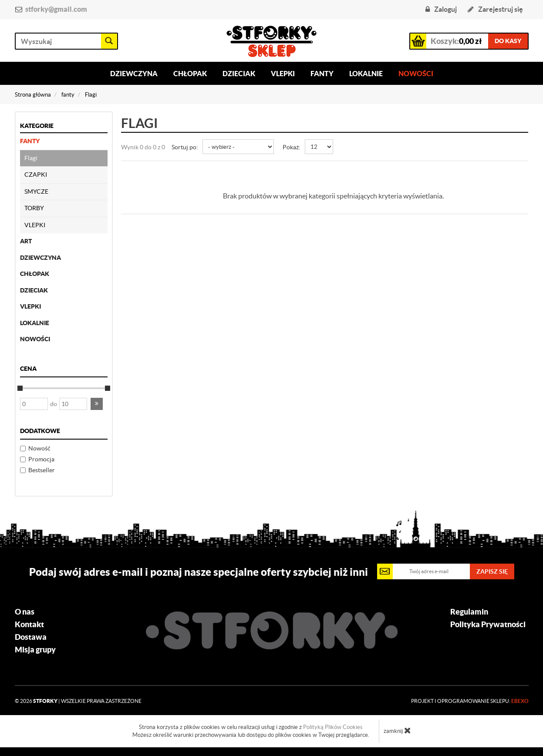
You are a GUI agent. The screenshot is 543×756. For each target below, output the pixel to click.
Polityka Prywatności (488, 625)
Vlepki (283, 74)
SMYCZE (36, 192)
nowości (35, 339)
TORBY (34, 208)
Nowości (416, 74)
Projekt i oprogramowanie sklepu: (470, 701)
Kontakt (29, 625)
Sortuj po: (185, 147)
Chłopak (190, 74)
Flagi (31, 158)
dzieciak (34, 290)
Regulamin (469, 612)
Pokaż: (292, 147)
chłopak (35, 274)
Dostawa (31, 637)
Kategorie (37, 126)
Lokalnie (366, 74)
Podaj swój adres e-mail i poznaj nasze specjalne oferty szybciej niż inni (199, 572)
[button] (97, 404)
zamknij (397, 730)
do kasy (508, 41)
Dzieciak (239, 74)
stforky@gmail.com (56, 9)
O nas (25, 612)
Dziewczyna (134, 74)
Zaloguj (441, 9)
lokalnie (35, 323)
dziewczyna (40, 258)
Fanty (322, 74)
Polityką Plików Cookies (333, 727)
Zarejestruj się (495, 9)
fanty (30, 141)
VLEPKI (35, 225)
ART (26, 241)
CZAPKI (36, 175)
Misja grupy (35, 650)
